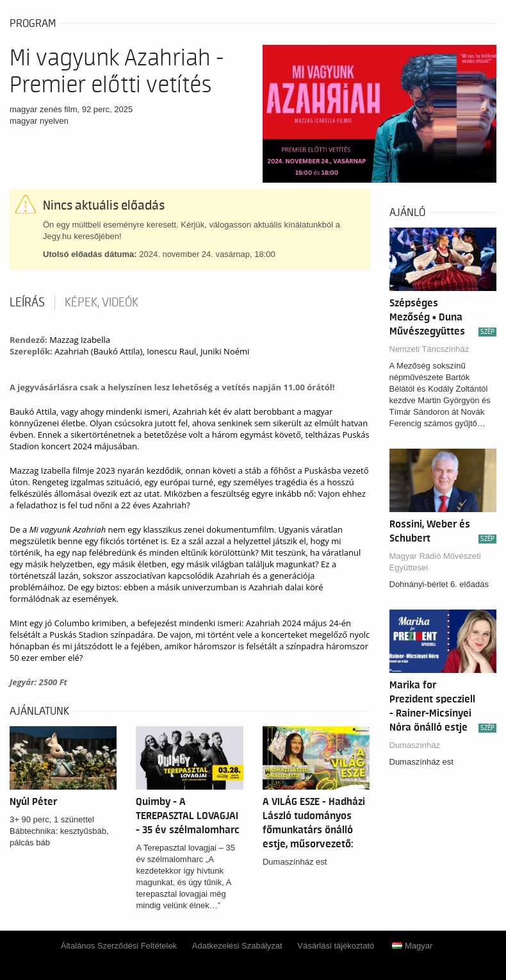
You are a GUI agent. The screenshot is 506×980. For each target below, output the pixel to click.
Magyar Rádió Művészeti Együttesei (435, 562)
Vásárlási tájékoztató (336, 946)
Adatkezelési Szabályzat (237, 946)
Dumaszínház (415, 745)
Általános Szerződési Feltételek (119, 946)
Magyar (412, 946)
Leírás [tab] (27, 303)
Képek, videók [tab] (102, 303)
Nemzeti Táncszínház (429, 349)
